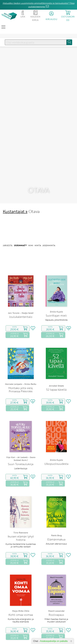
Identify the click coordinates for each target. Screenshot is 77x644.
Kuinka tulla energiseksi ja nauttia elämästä (21, 620)
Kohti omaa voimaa (21, 615)
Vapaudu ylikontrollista (56, 320)
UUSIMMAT (20, 245)
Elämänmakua (56, 539)
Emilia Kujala (56, 312)
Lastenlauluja (21, 468)
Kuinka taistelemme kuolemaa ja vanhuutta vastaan (21, 545)
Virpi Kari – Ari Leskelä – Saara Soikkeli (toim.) (21, 459)
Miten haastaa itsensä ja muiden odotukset (56, 620)
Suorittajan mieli (56, 315)
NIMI (31, 245)
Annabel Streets (56, 386)
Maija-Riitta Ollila (21, 611)
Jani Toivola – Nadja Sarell (21, 313)
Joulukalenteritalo (21, 317)
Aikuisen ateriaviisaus (56, 544)
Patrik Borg (56, 535)
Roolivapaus (56, 615)
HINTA (38, 245)
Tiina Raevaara (21, 533)
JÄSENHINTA (49, 245)
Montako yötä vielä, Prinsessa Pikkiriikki (21, 390)
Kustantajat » (15, 211)
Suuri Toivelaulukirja (21, 464)
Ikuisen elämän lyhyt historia (21, 538)
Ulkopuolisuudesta (56, 464)
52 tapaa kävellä (56, 390)
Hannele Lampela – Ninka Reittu (21, 384)
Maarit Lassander (56, 611)
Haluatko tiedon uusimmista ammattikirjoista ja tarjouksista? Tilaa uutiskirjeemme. (39, 5)
